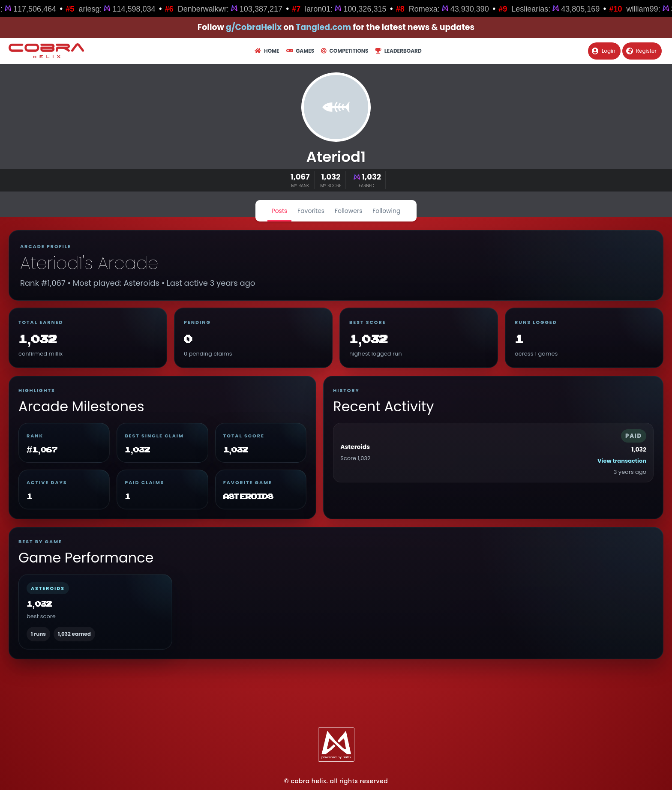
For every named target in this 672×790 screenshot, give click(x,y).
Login (604, 51)
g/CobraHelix (254, 27)
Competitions (345, 51)
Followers (349, 211)
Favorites (311, 211)
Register (641, 51)
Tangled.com (323, 27)
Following (386, 211)
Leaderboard (398, 51)
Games (300, 51)
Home (267, 51)
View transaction (622, 461)
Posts (280, 211)
